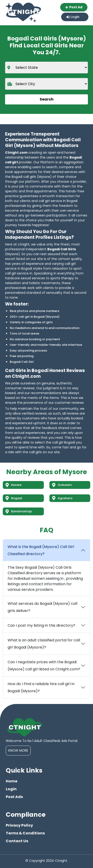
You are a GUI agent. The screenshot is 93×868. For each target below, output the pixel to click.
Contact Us (17, 841)
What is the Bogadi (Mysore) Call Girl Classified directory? (41, 550)
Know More (18, 750)
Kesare (13, 485)
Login (73, 17)
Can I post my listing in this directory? (41, 625)
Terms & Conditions (25, 833)
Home (12, 781)
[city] (46, 84)
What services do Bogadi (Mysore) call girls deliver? (42, 607)
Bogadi (14, 498)
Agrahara (62, 498)
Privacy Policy (19, 825)
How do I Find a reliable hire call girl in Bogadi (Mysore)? (41, 687)
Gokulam (62, 485)
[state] (46, 68)
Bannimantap (19, 511)
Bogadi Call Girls (62, 249)
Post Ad (75, 7)
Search (47, 99)
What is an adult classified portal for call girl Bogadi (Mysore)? (44, 644)
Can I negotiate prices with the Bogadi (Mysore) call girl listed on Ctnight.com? (44, 666)
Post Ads (14, 797)
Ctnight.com (16, 153)
